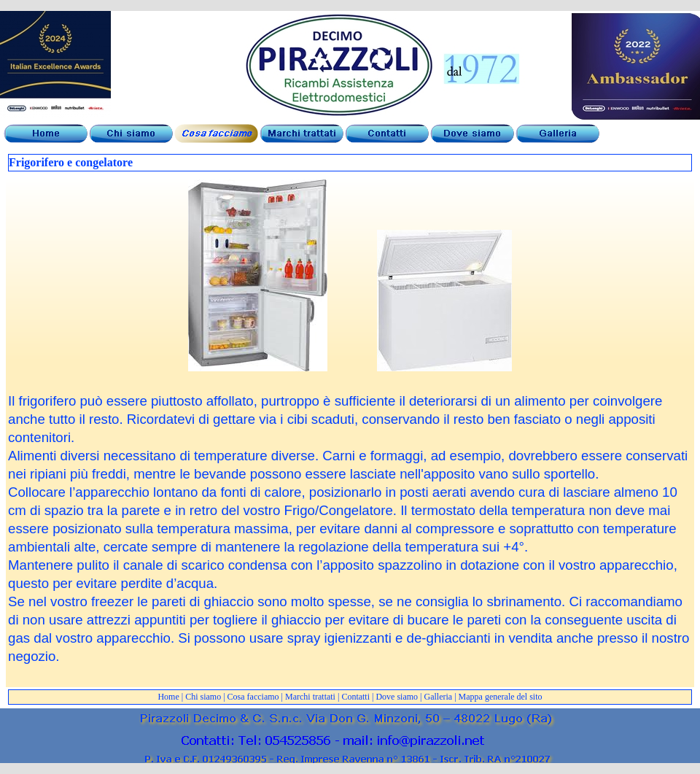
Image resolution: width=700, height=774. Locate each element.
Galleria (439, 697)
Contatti (355, 697)
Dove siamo (397, 697)
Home (168, 697)
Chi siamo (203, 697)
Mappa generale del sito (501, 697)
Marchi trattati (310, 697)
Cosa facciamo (253, 697)
